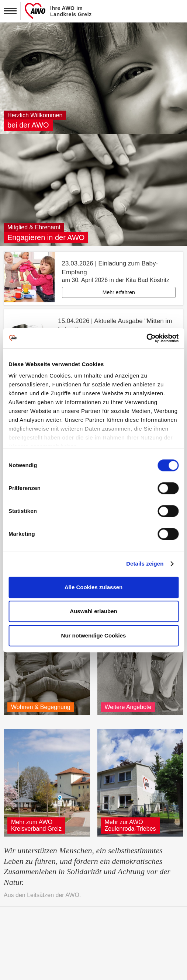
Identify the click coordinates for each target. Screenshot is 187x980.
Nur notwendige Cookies (94, 635)
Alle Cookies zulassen (94, 587)
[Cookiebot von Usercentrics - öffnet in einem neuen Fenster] (146, 338)
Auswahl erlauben (93, 611)
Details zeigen (145, 564)
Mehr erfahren (119, 292)
